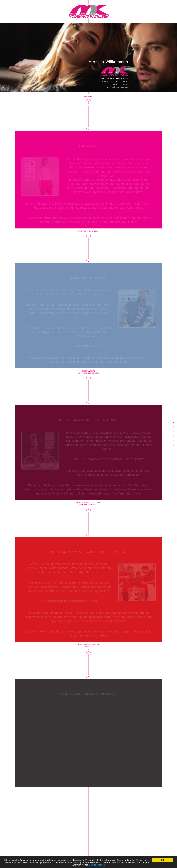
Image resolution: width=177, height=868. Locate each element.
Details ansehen (97, 865)
